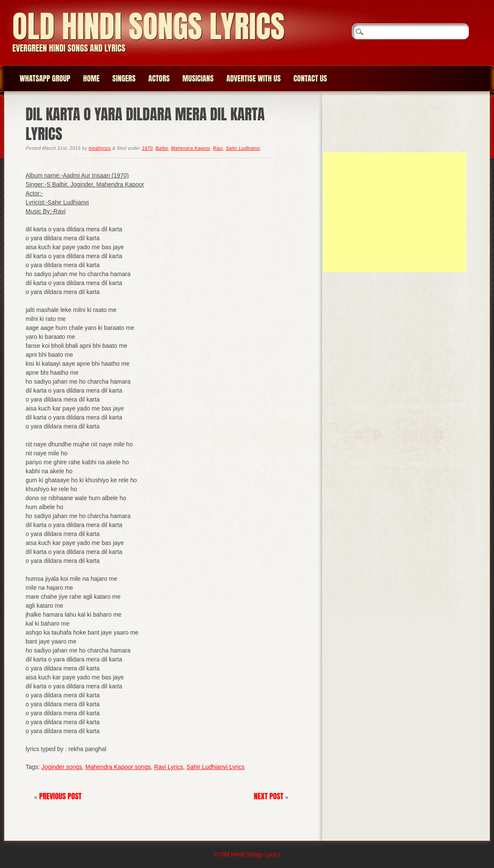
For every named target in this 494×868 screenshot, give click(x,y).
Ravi (218, 148)
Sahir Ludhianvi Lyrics (215, 767)
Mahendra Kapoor (190, 148)
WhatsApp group (45, 78)
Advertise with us (254, 78)
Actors (159, 78)
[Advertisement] (395, 212)
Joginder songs (62, 767)
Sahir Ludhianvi (243, 148)
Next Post (269, 796)
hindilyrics (100, 148)
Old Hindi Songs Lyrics (148, 26)
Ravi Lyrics (169, 767)
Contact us (310, 78)
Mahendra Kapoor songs (118, 767)
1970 (147, 148)
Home (92, 78)
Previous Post (61, 796)
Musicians (198, 78)
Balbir (162, 148)
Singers (124, 78)
